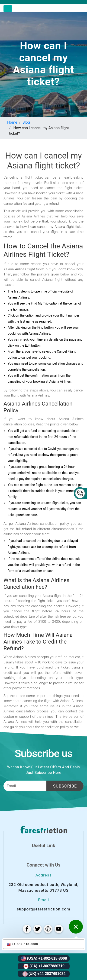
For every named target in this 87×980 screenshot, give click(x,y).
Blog (26, 122)
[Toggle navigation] (8, 9)
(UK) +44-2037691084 (44, 974)
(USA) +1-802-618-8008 (44, 959)
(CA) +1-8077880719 (44, 966)
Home (12, 122)
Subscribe (65, 786)
